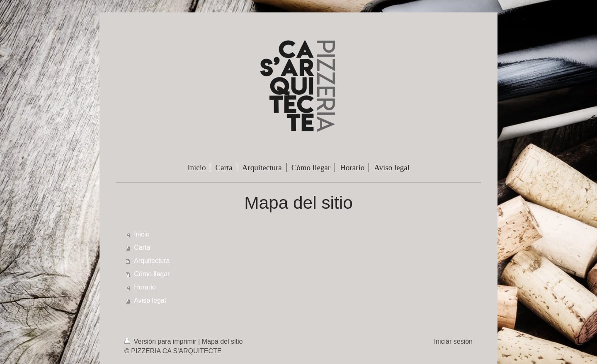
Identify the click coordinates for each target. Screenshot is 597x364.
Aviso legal (150, 300)
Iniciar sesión (453, 341)
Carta (142, 247)
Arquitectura (152, 261)
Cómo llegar (152, 274)
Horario (145, 287)
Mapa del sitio (222, 341)
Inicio (142, 234)
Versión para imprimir (161, 341)
